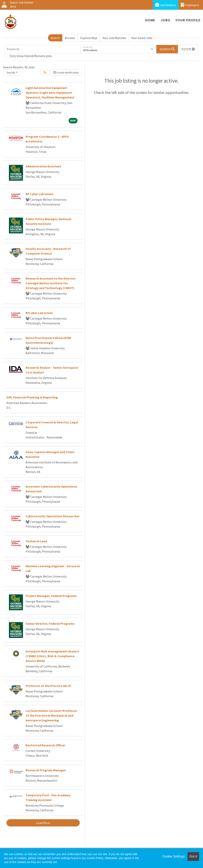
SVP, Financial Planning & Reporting (32, 397)
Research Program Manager (46, 770)
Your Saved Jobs (142, 38)
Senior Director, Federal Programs (50, 624)
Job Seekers (166, 5)
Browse (70, 38)
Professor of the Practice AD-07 (48, 686)
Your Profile (188, 20)
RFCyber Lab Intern (39, 313)
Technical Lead (36, 541)
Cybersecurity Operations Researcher (53, 516)
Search (55, 38)
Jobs (165, 20)
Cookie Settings (173, 856)
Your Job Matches (114, 38)
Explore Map (89, 38)
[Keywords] (43, 49)
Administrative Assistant (43, 166)
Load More (43, 823)
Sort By (11, 73)
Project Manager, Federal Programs (51, 596)
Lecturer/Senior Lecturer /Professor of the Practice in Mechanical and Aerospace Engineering (51, 715)
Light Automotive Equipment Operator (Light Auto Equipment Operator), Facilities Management (50, 93)
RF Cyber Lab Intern (39, 194)
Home (150, 20)
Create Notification (66, 73)
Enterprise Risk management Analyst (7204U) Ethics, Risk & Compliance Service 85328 (52, 656)
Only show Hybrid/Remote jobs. (31, 56)
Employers (190, 5)
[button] (188, 49)
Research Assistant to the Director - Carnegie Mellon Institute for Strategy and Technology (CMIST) (51, 283)
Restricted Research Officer (45, 745)
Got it (193, 856)
